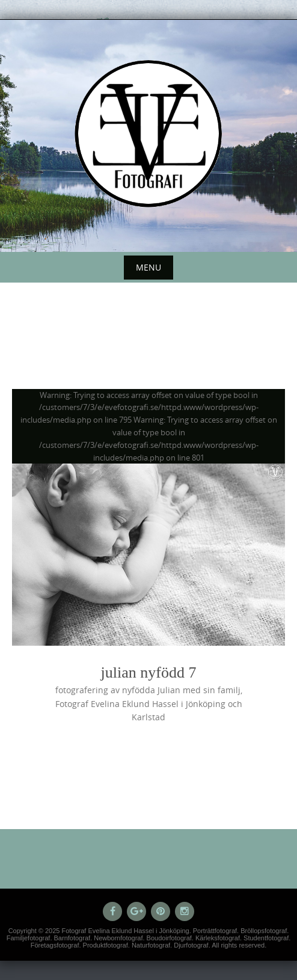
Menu (148, 267)
